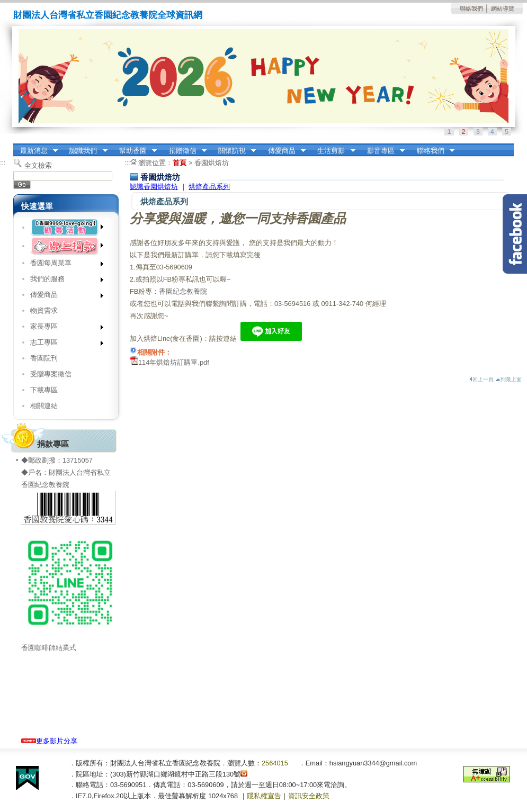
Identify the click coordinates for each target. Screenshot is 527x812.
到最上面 (509, 379)
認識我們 (85, 151)
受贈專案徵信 (51, 374)
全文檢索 (38, 165)
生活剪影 (333, 151)
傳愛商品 (283, 151)
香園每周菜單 (63, 265)
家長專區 (63, 328)
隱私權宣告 (264, 796)
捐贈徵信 (184, 151)
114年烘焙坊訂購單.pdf (174, 362)
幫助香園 (135, 151)
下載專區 (44, 390)
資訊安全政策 (309, 796)
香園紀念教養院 (183, 291)
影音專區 (382, 151)
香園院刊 (44, 358)
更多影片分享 (49, 741)
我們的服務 (63, 281)
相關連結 (44, 406)
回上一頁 (481, 379)
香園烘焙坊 (212, 163)
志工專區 (63, 344)
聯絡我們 (471, 8)
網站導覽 (503, 8)
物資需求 (44, 310)
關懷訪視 (234, 151)
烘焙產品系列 (209, 187)
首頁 (180, 163)
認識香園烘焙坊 (154, 187)
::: (16, 147)
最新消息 (35, 151)
